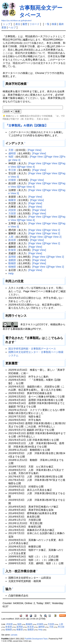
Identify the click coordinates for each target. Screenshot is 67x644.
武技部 (12, 210)
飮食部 (12, 250)
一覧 (47, 24)
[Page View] (35, 150)
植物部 (12, 267)
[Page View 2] (54, 157)
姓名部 (12, 240)
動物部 (12, 263)
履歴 (25, 24)
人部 (11, 237)
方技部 (12, 213)
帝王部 (12, 170)
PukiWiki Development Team (36, 639)
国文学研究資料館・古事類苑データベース (32, 349)
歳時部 (12, 153)
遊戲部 (12, 260)
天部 (11, 150)
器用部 (12, 257)
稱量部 (12, 200)
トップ (7, 24)
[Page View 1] (38, 157)
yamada (14, 635)
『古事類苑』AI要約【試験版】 (27, 126)
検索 (54, 24)
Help (11, 273)
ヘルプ (12, 27)
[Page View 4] (27, 167)
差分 (18, 24)
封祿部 (12, 180)
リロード (34, 24)
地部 (11, 157)
